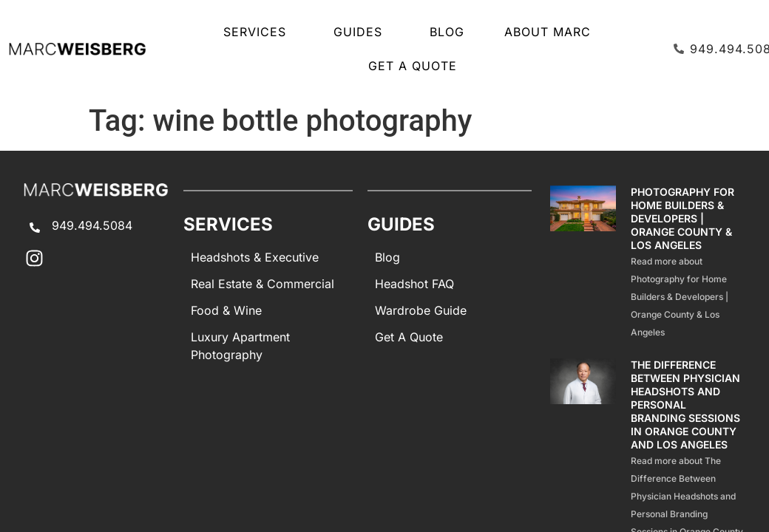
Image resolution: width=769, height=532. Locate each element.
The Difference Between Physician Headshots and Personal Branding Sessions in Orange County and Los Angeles (685, 405)
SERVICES (258, 32)
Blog (447, 32)
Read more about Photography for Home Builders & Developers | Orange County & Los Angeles (680, 297)
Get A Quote (413, 66)
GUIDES (362, 32)
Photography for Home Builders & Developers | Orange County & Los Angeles (682, 218)
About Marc (548, 32)
